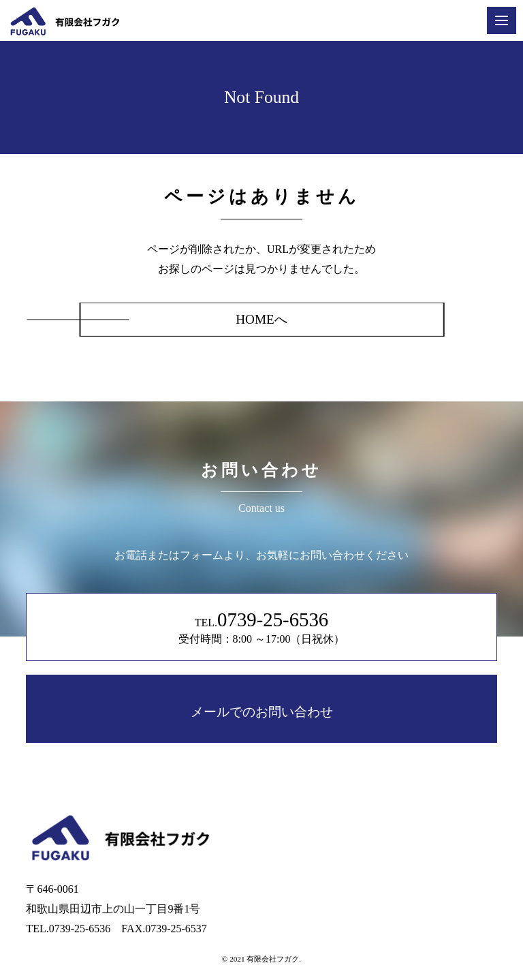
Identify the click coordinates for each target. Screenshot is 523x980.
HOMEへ (261, 319)
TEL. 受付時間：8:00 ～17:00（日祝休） (262, 627)
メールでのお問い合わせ (262, 712)
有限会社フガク (273, 959)
